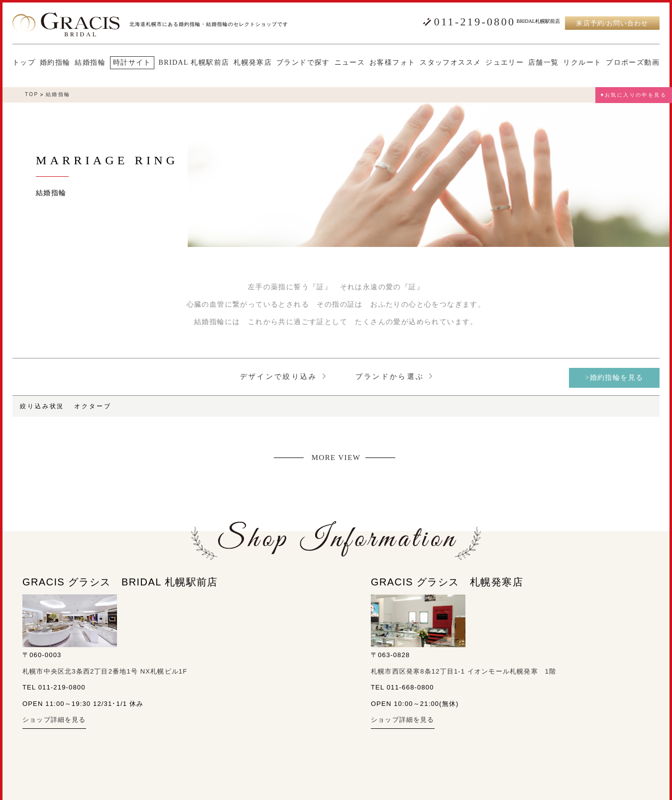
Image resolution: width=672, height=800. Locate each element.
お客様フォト (392, 63)
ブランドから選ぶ (394, 377)
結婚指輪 (90, 63)
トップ (24, 63)
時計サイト (132, 62)
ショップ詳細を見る (54, 720)
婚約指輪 (55, 63)
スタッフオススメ (450, 63)
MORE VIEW (336, 458)
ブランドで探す (303, 63)
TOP (32, 95)
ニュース (350, 63)
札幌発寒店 (253, 63)
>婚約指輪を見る (614, 378)
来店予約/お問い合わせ (612, 23)
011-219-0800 (475, 22)
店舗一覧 (544, 63)
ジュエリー (504, 63)
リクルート (582, 63)
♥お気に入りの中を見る (634, 95)
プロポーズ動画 (633, 63)
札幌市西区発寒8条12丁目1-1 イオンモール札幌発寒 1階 (463, 671)
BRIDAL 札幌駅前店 (194, 63)
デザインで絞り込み (283, 377)
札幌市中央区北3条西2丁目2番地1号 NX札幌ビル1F (105, 671)
